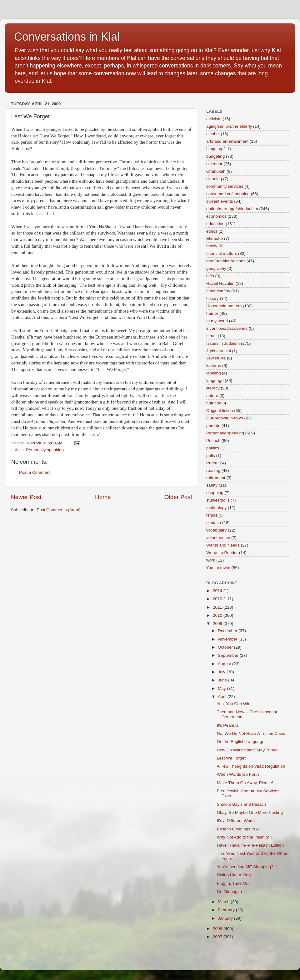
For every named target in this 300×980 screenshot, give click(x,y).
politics (213, 448)
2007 (218, 937)
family (212, 246)
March (224, 902)
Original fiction (220, 411)
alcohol (213, 134)
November (228, 639)
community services (225, 186)
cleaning (214, 179)
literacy (213, 388)
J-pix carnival (219, 351)
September (229, 655)
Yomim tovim (218, 568)
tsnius (212, 515)
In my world (217, 321)
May (222, 688)
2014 (218, 591)
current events (220, 201)
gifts (210, 276)
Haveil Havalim (220, 283)
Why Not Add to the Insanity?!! (245, 837)
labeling (214, 373)
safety (212, 485)
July (222, 672)
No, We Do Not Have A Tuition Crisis (251, 733)
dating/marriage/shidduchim (232, 209)
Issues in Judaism (223, 343)
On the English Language (241, 742)
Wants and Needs (223, 545)
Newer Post (26, 497)
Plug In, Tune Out (233, 883)
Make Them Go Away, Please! (245, 783)
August (225, 664)
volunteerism (218, 538)
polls (211, 455)
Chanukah (216, 171)
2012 (218, 599)
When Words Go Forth (238, 774)
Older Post (178, 497)
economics (216, 216)
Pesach (213, 441)
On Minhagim (229, 891)
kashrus (214, 366)
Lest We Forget (231, 758)
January (226, 918)
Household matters (224, 306)
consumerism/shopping (228, 194)
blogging (214, 149)
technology (216, 508)
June (223, 680)
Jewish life (216, 358)
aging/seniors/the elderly (229, 126)
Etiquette (215, 238)
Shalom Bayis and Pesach (242, 804)
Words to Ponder (222, 553)
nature (212, 396)
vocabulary (216, 530)
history (212, 298)
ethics (212, 231)
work (211, 560)
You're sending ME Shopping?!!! (247, 867)
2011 (218, 607)
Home (103, 497)
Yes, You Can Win (234, 704)
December (228, 631)
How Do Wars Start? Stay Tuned (247, 750)
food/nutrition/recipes (226, 261)
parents (213, 426)
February (227, 910)
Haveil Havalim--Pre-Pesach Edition (250, 845)
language (215, 381)
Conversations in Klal (67, 37)
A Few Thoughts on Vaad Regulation (251, 766)
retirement (216, 478)
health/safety (218, 291)
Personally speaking (45, 450)
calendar (214, 164)
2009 (218, 624)
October (226, 647)
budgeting (215, 156)
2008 (218, 929)
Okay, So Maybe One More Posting (250, 812)
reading (213, 470)
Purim (212, 463)
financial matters (222, 253)
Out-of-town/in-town (225, 418)
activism (214, 119)
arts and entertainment (227, 141)
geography (216, 268)
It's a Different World (236, 821)
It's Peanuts (228, 725)
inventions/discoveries (227, 328)
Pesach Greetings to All (239, 829)
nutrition (214, 403)
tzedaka (214, 523)
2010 (218, 615)
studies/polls (218, 500)
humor (212, 313)
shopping (215, 493)
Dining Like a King (234, 875)
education (215, 224)
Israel (211, 336)
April (223, 697)
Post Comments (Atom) (59, 510)
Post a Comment (35, 472)
